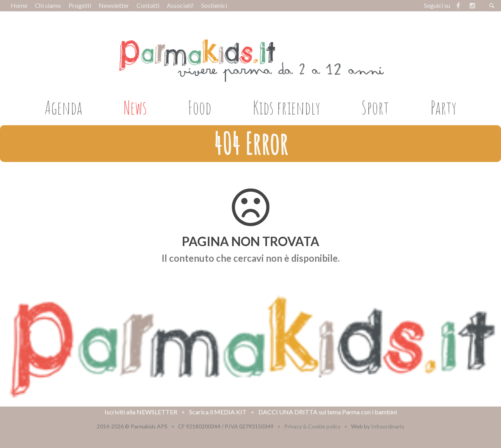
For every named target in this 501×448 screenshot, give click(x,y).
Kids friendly (287, 107)
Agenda (63, 107)
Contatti (148, 5)
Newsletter (114, 5)
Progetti (80, 5)
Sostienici (214, 5)
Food (200, 107)
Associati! (180, 5)
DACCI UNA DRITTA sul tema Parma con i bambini (328, 412)
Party (443, 107)
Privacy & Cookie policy (312, 426)
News (135, 107)
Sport (375, 107)
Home (19, 5)
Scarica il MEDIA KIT (218, 412)
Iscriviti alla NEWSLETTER (141, 412)
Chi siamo (48, 5)
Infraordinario (388, 426)
